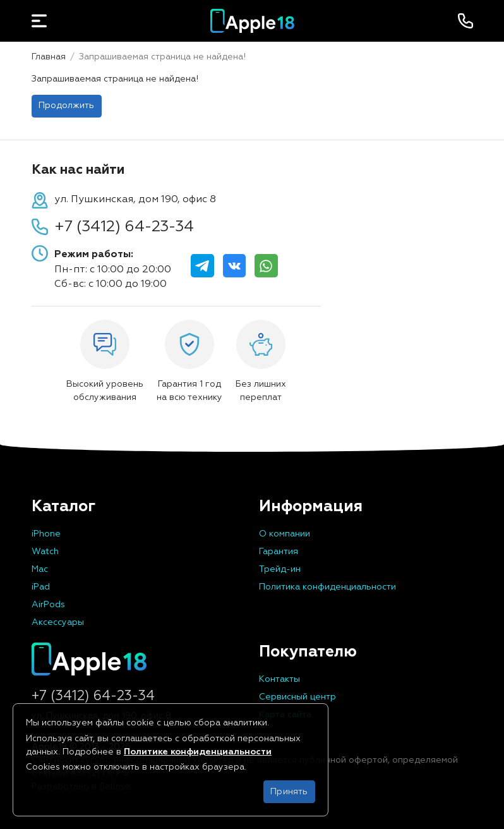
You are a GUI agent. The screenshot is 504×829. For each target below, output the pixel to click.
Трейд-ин (280, 569)
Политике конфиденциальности (198, 752)
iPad (41, 587)
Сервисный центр (297, 697)
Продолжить (66, 106)
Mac (40, 569)
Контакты (279, 679)
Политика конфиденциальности (327, 587)
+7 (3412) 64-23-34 (124, 227)
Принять (289, 792)
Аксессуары (58, 622)
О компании (285, 534)
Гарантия (279, 552)
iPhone (46, 534)
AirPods (48, 605)
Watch (45, 552)
